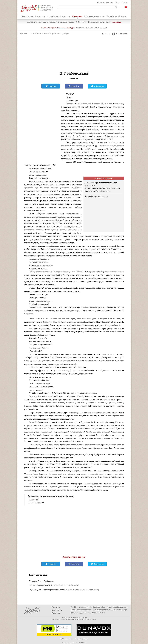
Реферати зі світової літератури (92, 28)
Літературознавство (95, 16)
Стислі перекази (51, 22)
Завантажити (120, 34)
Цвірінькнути (97, 86)
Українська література (33, 16)
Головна (56, 607)
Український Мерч (117, 16)
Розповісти (74, 86)
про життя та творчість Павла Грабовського (54, 585)
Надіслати (51, 86)
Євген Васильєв (82, 617)
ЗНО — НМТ (81, 22)
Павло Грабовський (36, 503)
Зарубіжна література (59, 16)
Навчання (77, 17)
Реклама (110, 2)
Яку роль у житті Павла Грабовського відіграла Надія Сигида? (55, 590)
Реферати (117, 22)
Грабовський (33, 500)
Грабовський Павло (40, 34)
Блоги (117, 2)
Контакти (101, 2)
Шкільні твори (34, 22)
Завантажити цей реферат (74, 557)
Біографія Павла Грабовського (96, 196)
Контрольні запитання (99, 22)
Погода (125, 2)
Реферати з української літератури (58, 28)
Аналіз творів (67, 22)
